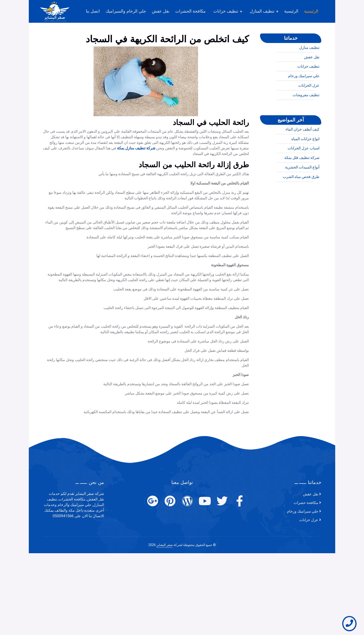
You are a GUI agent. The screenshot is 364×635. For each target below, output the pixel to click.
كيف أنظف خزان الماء (302, 146)
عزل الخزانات (309, 102)
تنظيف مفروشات (306, 112)
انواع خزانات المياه (305, 156)
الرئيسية (311, 11)
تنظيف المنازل (262, 11)
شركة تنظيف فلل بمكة (302, 175)
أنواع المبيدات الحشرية (302, 184)
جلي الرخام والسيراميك (126, 11)
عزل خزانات (309, 520)
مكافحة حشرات (306, 503)
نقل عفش (161, 11)
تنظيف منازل (309, 65)
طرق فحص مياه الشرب (301, 194)
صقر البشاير (165, 545)
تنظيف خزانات (226, 11)
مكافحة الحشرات (190, 11)
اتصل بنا (93, 11)
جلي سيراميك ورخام (304, 93)
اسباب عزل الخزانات (304, 165)
